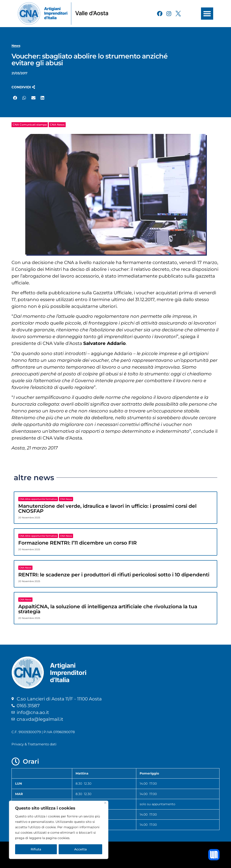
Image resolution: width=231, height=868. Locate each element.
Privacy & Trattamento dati (34, 744)
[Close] (105, 803)
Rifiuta (36, 849)
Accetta (80, 849)
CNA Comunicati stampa (30, 125)
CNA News (57, 125)
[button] (207, 14)
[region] (59, 830)
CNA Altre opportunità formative (38, 499)
